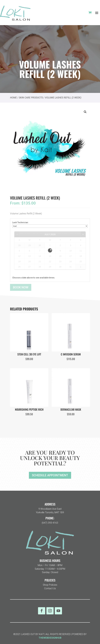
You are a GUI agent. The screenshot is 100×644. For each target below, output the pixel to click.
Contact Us (50, 588)
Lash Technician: (20, 222)
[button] (85, 112)
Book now (21, 287)
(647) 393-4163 (50, 523)
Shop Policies (50, 585)
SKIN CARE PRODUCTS (31, 98)
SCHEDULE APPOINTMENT (50, 475)
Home (13, 98)
